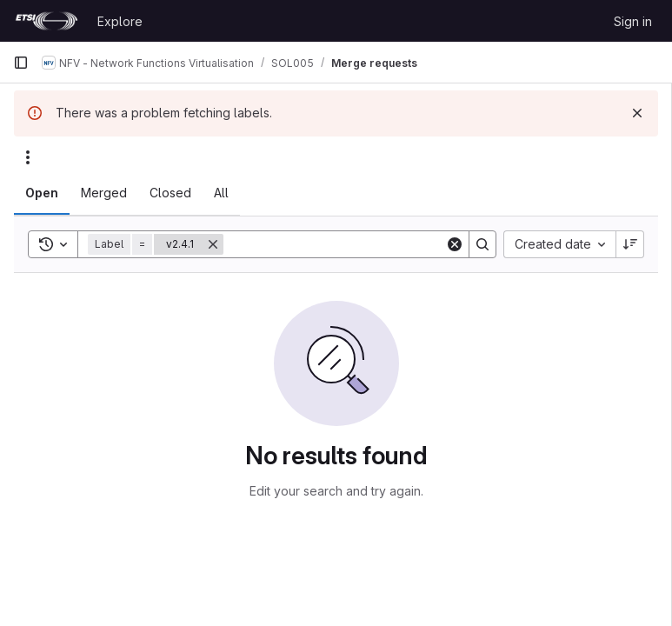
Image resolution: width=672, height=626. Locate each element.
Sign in (633, 21)
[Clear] (455, 244)
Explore (120, 21)
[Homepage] (47, 21)
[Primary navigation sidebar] (21, 63)
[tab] (42, 193)
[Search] (334, 244)
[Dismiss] (637, 113)
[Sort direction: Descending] (630, 244)
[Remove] (213, 244)
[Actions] (28, 157)
